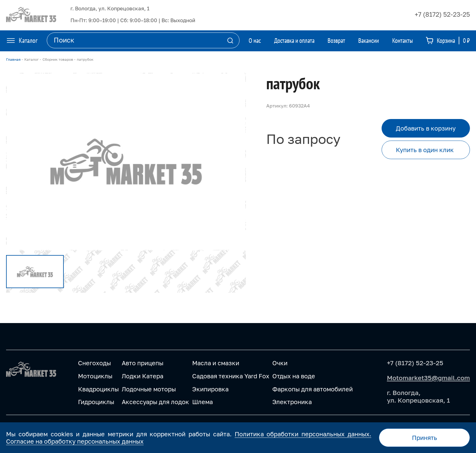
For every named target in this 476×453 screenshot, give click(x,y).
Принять (425, 438)
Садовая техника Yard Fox (231, 376)
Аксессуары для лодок (155, 402)
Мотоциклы (95, 376)
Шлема (202, 402)
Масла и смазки (216, 363)
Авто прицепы (143, 363)
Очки (280, 363)
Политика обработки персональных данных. (303, 434)
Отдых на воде (294, 376)
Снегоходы (94, 363)
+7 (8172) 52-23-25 (442, 14)
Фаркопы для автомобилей (313, 389)
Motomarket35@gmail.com (428, 378)
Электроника (292, 402)
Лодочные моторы (149, 389)
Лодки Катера (143, 376)
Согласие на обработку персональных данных (75, 441)
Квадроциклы (98, 389)
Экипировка (210, 389)
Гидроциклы (96, 402)
